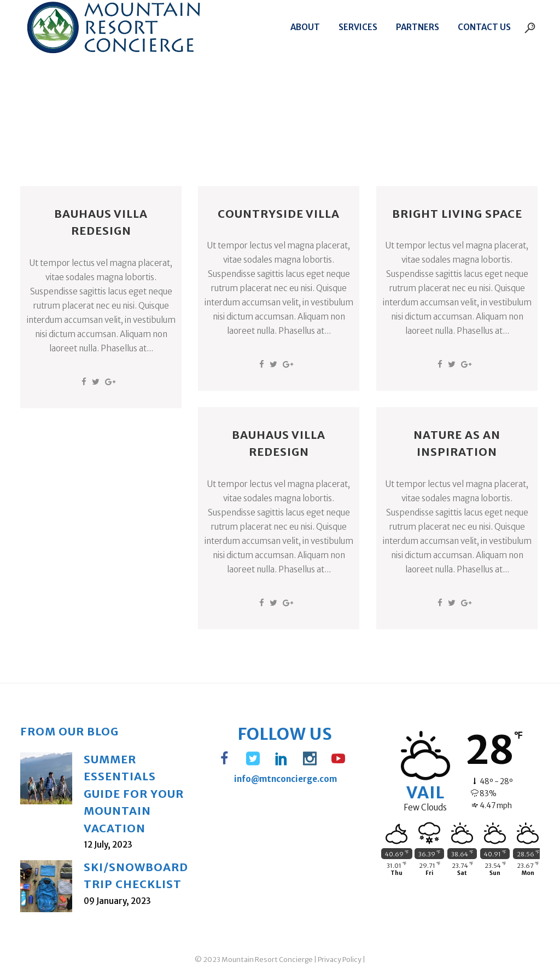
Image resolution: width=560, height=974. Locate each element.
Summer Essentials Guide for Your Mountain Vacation (134, 794)
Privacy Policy (340, 959)
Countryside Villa (279, 214)
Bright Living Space (457, 214)
